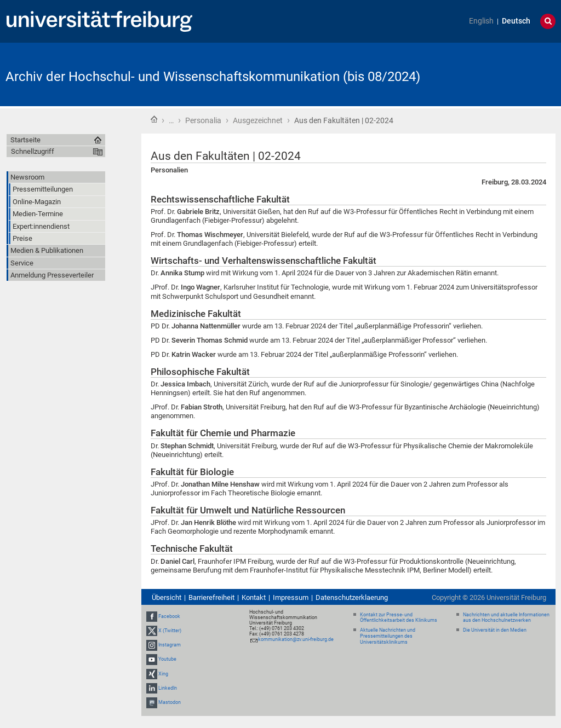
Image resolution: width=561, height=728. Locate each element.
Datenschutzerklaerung (352, 597)
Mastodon (170, 702)
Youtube (167, 659)
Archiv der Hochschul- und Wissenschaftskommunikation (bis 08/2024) (213, 77)
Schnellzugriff (33, 151)
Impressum (291, 597)
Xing (163, 674)
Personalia (203, 120)
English (481, 21)
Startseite (154, 119)
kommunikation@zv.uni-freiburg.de (296, 639)
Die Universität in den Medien (495, 630)
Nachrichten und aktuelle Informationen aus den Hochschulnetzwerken (506, 618)
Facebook (169, 616)
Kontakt (254, 597)
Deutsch (516, 21)
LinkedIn (168, 688)
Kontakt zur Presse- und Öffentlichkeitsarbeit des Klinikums (399, 618)
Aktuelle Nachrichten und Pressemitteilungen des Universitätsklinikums (388, 636)
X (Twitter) (170, 631)
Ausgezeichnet (258, 120)
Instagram (170, 645)
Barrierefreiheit (211, 597)
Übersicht (167, 597)
